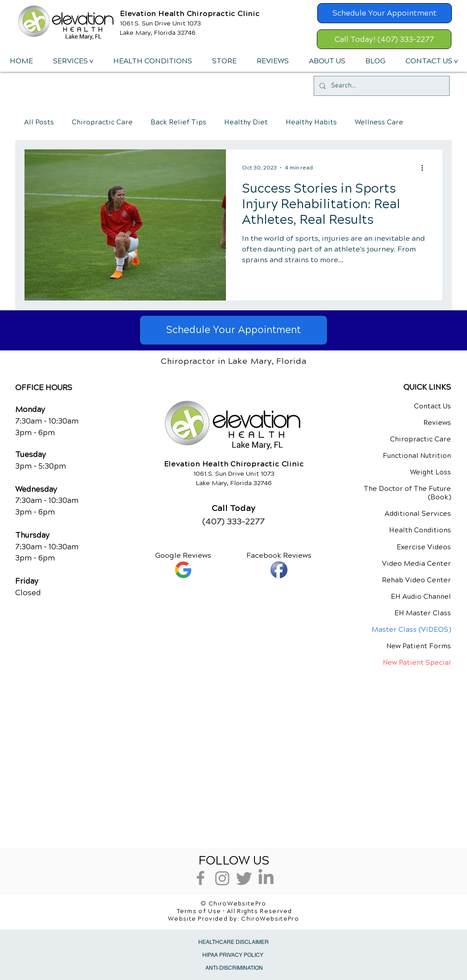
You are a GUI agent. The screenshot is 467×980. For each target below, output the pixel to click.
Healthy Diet (246, 122)
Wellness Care (379, 122)
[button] (73, 61)
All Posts (39, 122)
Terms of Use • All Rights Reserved (235, 911)
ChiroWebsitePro (270, 919)
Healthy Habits (311, 122)
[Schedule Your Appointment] (385, 13)
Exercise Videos (424, 547)
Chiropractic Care (102, 122)
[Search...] (381, 86)
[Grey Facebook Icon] (201, 878)
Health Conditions (420, 530)
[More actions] (425, 168)
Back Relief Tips (178, 122)
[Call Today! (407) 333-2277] (384, 39)
